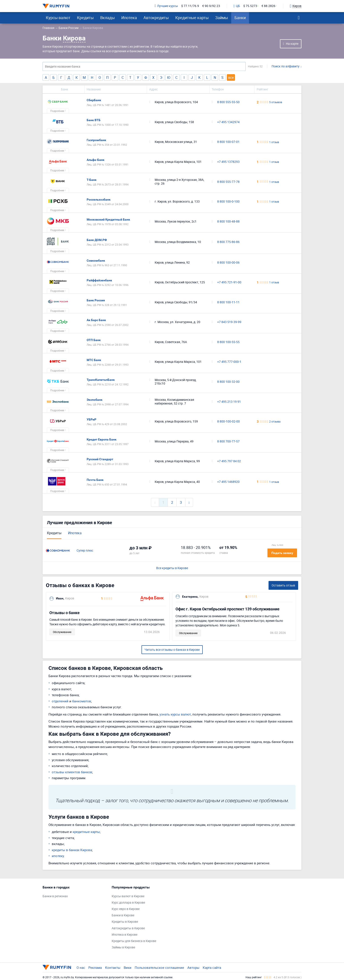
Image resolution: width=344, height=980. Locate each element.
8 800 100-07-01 (228, 142)
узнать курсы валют (175, 714)
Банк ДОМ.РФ (97, 240)
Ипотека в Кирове (125, 935)
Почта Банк (95, 480)
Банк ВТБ (94, 120)
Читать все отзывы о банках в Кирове (172, 650)
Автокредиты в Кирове (128, 928)
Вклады (107, 18)
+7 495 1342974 (228, 122)
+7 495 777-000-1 (229, 362)
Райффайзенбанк (99, 280)
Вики (128, 967)
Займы (222, 18)
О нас (81, 967)
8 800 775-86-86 (228, 242)
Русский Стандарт (100, 459)
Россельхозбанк (99, 200)
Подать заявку (282, 553)
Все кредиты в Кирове (172, 568)
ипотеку (58, 856)
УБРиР (91, 419)
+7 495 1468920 (228, 482)
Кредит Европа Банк (102, 439)
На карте (292, 44)
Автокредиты (156, 18)
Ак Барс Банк (96, 320)
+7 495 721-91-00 (229, 282)
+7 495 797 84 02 (229, 461)
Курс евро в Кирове (126, 909)
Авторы (193, 967)
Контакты (113, 967)
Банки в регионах (55, 896)
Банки (240, 18)
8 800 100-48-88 (228, 222)
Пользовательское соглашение (159, 967)
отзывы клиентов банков (72, 772)
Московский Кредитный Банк (108, 219)
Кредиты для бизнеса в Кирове (134, 941)
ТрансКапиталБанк (101, 380)
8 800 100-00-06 (228, 263)
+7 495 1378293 (228, 162)
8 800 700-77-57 (228, 441)
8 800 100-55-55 (228, 342)
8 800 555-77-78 (228, 182)
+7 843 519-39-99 (229, 322)
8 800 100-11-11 (228, 302)
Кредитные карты (192, 18)
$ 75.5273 (250, 6)
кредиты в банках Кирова (72, 850)
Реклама (95, 967)
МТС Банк (94, 360)
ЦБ (237, 6)
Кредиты (85, 18)
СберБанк (94, 100)
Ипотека (129, 18)
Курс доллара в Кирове (128, 903)
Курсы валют (58, 18)
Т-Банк (92, 180)
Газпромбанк (96, 140)
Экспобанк (95, 400)
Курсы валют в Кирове (128, 896)
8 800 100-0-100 (228, 202)
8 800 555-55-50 (228, 102)
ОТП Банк (94, 340)
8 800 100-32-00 (228, 382)
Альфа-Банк (96, 160)
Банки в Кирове (123, 915)
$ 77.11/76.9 (190, 6)
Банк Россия (96, 300)
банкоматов (82, 701)
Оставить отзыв (283, 585)
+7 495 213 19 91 (229, 402)
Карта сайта (212, 967)
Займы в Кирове (123, 947)
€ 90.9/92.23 (211, 6)
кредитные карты (86, 832)
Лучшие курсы (166, 6)
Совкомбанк (96, 261)
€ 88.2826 (268, 6)
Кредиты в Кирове (125, 922)
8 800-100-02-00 (228, 422)
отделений (60, 701)
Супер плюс (85, 551)
